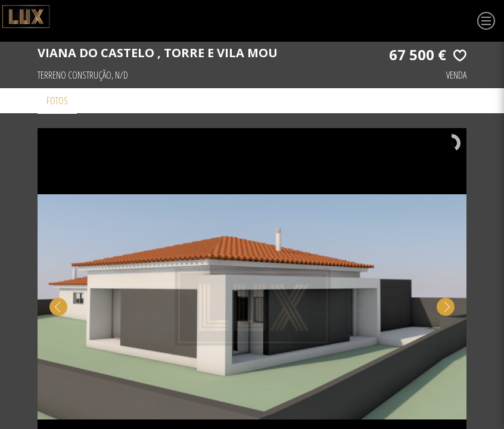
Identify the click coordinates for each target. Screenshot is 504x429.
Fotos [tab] (57, 101)
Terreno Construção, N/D (83, 75)
